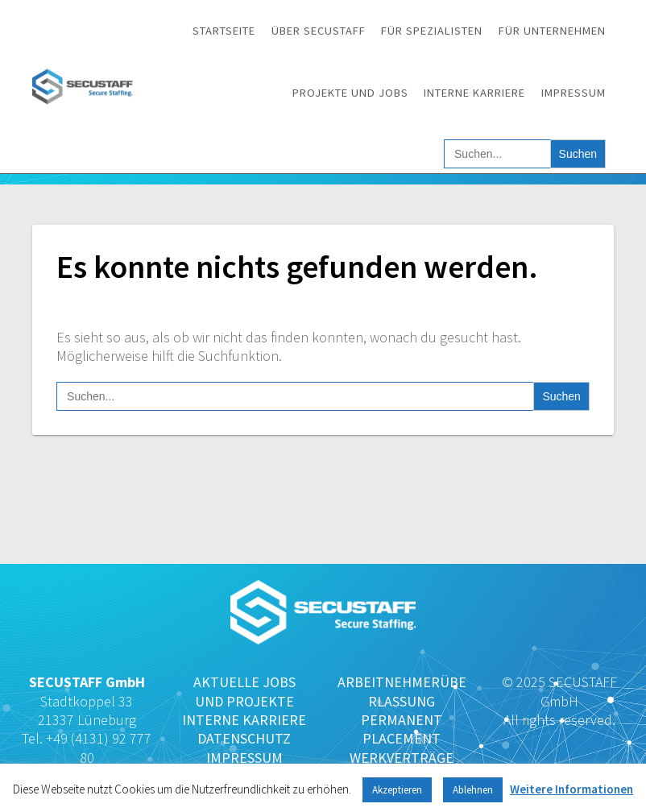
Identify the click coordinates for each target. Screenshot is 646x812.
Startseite (224, 31)
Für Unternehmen (552, 31)
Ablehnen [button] (473, 790)
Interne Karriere (474, 93)
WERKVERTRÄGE (402, 758)
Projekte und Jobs (350, 93)
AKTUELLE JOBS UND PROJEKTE (244, 691)
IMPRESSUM (244, 758)
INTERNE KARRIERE (244, 720)
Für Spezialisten (432, 31)
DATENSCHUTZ (244, 738)
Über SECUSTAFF (319, 31)
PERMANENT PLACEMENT (402, 729)
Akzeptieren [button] (397, 790)
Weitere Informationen (571, 789)
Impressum (574, 93)
